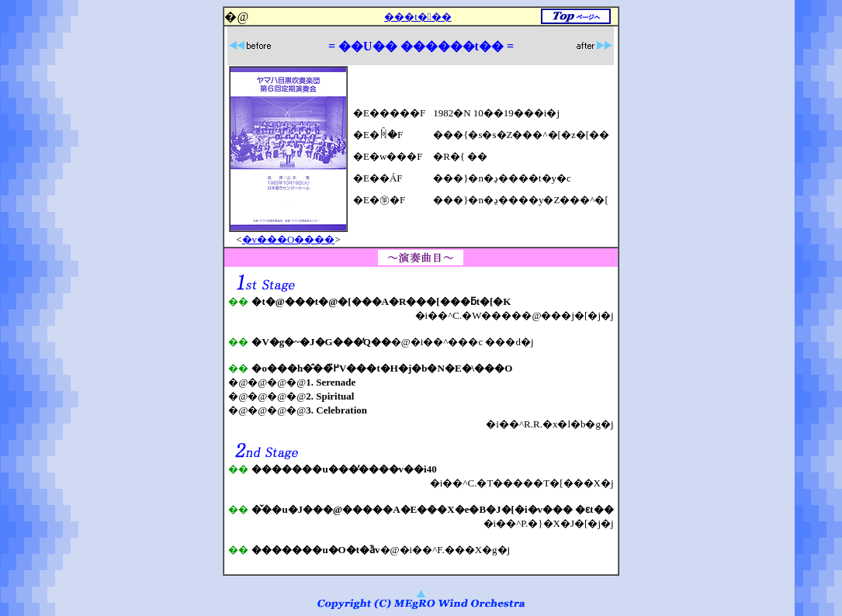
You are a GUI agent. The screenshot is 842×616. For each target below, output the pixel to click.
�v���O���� (289, 239)
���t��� (418, 17)
